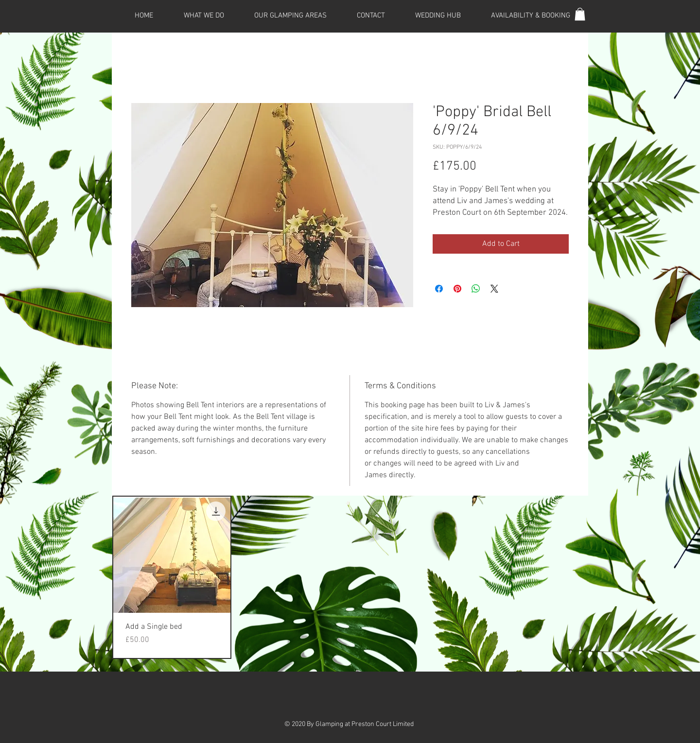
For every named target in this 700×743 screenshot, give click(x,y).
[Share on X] (494, 289)
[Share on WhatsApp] (476, 289)
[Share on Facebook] (439, 289)
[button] (580, 14)
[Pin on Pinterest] (457, 289)
